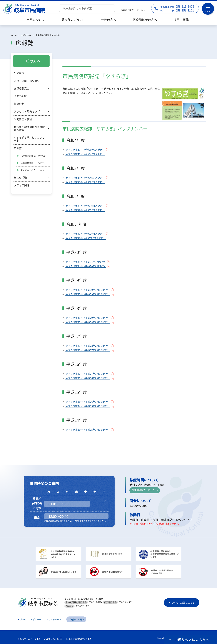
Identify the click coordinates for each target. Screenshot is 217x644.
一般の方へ (109, 20)
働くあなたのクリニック (32, 170)
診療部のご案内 (72, 20)
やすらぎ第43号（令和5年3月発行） (86, 150)
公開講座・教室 (23, 119)
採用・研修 (181, 20)
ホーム (14, 35)
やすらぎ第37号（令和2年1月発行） (86, 234)
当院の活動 (20, 178)
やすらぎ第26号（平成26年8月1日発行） (89, 378)
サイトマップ (55, 620)
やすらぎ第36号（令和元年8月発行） (87, 238)
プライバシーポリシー (30, 620)
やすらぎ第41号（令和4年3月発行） (86, 178)
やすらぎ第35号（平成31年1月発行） (87, 262)
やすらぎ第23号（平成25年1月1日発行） (89, 430)
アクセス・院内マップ (27, 111)
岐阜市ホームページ (27, 639)
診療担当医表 (127, 10)
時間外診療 (20, 96)
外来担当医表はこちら (143, 490)
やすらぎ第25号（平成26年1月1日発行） (89, 402)
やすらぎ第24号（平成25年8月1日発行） (89, 406)
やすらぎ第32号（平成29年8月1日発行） (89, 294)
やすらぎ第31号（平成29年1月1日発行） (89, 318)
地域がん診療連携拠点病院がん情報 (29, 128)
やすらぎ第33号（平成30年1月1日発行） (89, 290)
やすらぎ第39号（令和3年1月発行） (86, 206)
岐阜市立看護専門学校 (77, 639)
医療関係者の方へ (145, 20)
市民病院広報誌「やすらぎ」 (35, 156)
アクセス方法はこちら (183, 603)
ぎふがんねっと (52, 639)
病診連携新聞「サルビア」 (33, 163)
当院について (36, 20)
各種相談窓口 (22, 88)
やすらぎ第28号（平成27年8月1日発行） (89, 350)
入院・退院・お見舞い (27, 81)
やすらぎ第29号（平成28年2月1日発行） (89, 346)
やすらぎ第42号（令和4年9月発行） (86, 154)
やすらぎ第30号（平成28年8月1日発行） (89, 322)
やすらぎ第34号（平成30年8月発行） (87, 266)
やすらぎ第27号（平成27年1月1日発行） (89, 374)
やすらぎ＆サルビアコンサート (29, 139)
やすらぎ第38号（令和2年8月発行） (86, 210)
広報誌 (18, 148)
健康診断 (19, 104)
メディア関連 (22, 185)
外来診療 (19, 73)
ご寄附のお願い (76, 620)
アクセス (141, 10)
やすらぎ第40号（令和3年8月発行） (86, 182)
